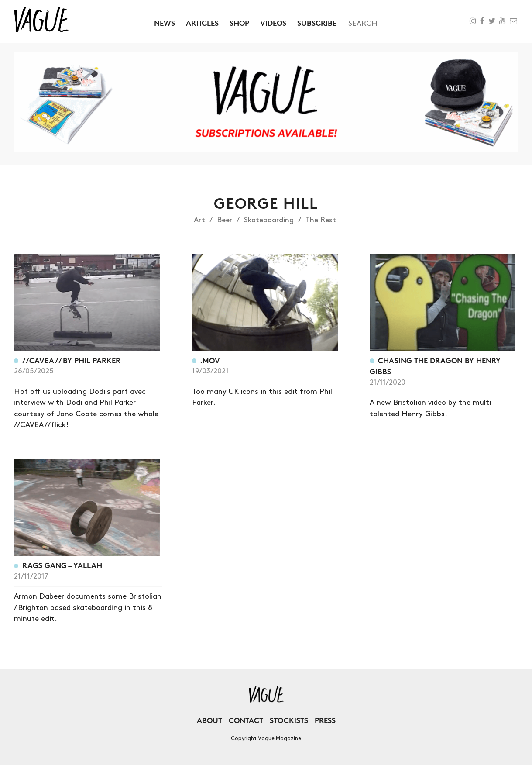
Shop (239, 23)
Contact (246, 720)
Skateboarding (269, 220)
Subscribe (317, 23)
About (209, 720)
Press (325, 720)
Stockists (289, 720)
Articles (202, 23)
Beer (225, 220)
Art (199, 220)
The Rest (321, 220)
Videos (273, 23)
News (165, 23)
